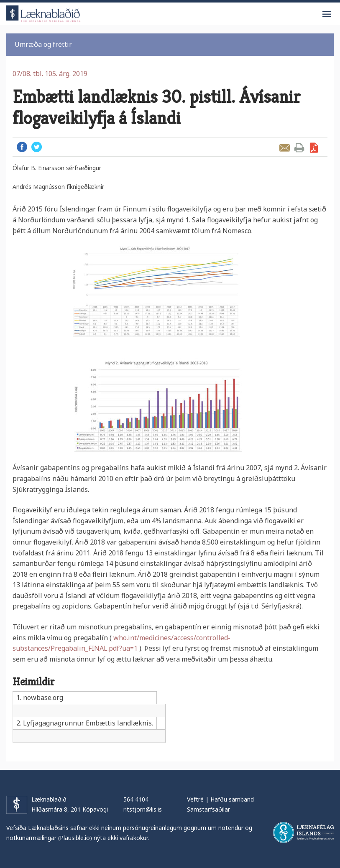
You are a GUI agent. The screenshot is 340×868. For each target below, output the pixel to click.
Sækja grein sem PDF (314, 148)
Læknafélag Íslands (303, 832)
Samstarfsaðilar (208, 809)
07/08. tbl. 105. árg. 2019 (50, 74)
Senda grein (285, 148)
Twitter (37, 147)
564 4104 (136, 799)
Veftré (195, 799)
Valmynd (327, 14)
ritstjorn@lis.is (143, 809)
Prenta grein (299, 148)
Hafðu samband (232, 799)
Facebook (22, 147)
